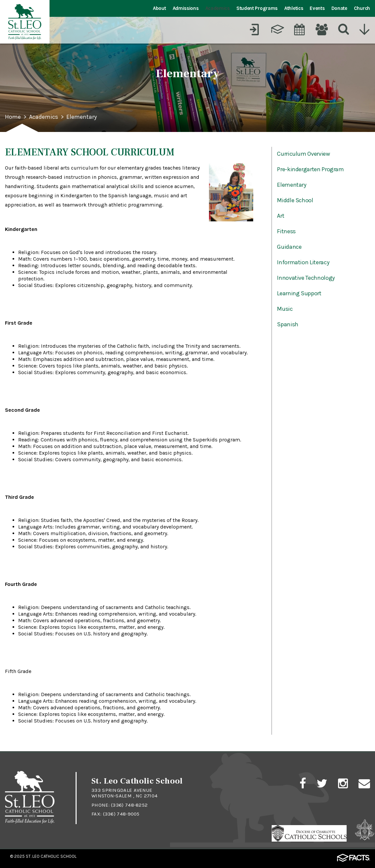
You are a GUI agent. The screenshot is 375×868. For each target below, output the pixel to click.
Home (13, 117)
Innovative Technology (306, 278)
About (159, 8)
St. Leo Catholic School (51, 856)
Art (281, 216)
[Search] (344, 29)
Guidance (289, 247)
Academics (218, 8)
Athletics (294, 8)
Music (285, 309)
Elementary (82, 117)
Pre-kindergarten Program (310, 169)
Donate (339, 8)
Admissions (186, 8)
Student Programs (257, 8)
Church (362, 8)
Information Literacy (303, 262)
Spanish (288, 324)
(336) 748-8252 (129, 805)
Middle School (295, 200)
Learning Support (299, 293)
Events (317, 8)
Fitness (286, 231)
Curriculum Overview (303, 154)
